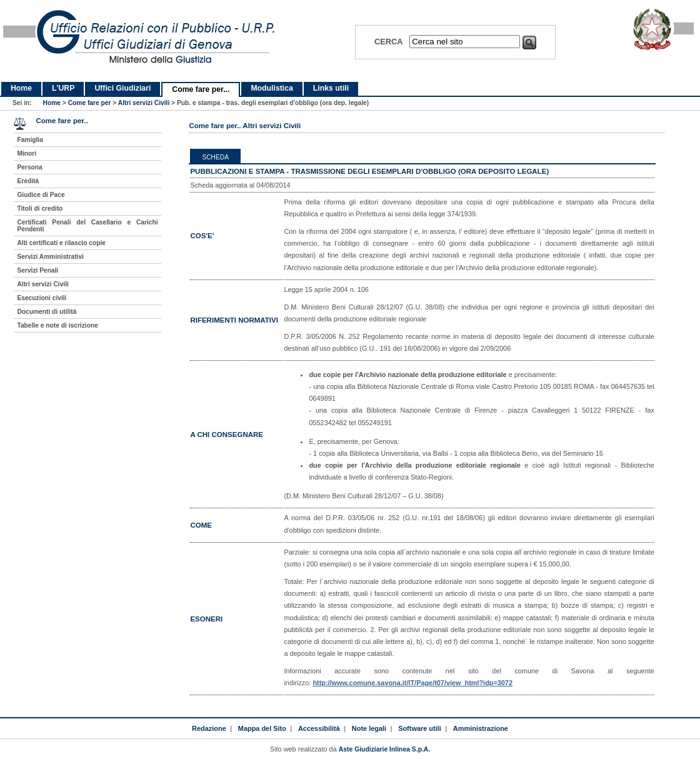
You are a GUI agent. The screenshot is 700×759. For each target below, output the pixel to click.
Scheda (215, 157)
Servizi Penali (37, 270)
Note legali (369, 728)
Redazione (209, 728)
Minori (27, 153)
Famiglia (30, 140)
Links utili (331, 88)
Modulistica (272, 88)
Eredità (28, 181)
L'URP (63, 88)
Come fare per (90, 103)
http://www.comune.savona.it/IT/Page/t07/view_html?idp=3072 (412, 683)
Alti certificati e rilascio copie (61, 243)
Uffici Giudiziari (122, 88)
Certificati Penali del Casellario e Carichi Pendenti (87, 226)
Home (21, 88)
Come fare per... (201, 89)
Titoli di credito (40, 209)
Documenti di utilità (47, 312)
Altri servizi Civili (144, 103)
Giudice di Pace (41, 195)
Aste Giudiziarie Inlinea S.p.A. (384, 749)
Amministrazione (481, 728)
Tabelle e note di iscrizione (57, 325)
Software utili (420, 728)
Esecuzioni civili (42, 298)
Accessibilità (319, 728)
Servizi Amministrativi (50, 257)
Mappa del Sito (262, 728)
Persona (29, 167)
